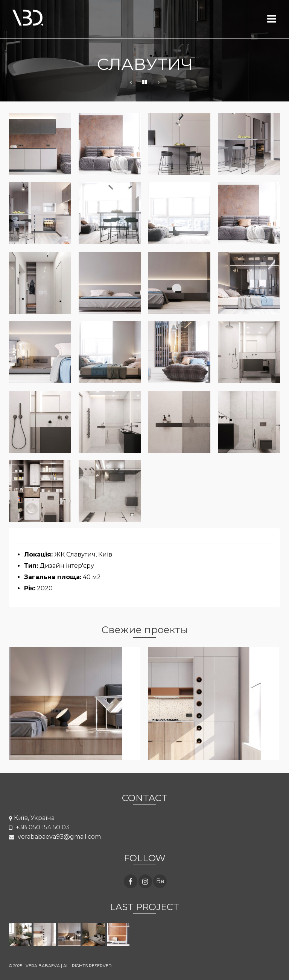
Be (160, 881)
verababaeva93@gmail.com (55, 837)
